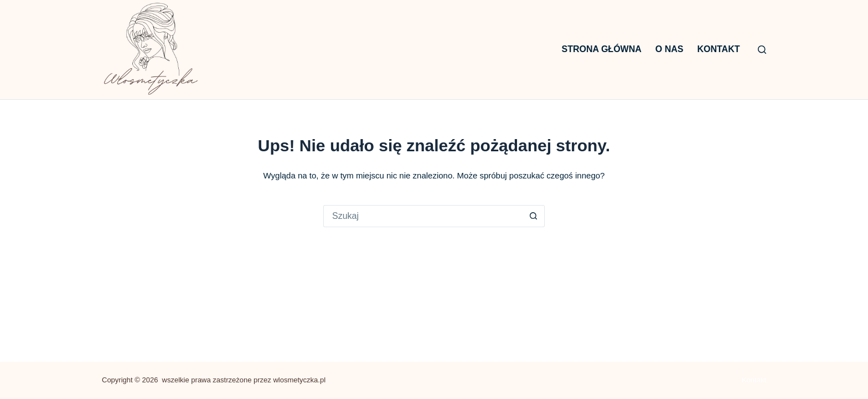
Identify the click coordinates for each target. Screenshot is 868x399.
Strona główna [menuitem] (602, 49)
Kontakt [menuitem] (718, 49)
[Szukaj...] (423, 216)
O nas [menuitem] (670, 49)
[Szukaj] (762, 50)
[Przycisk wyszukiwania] (534, 216)
